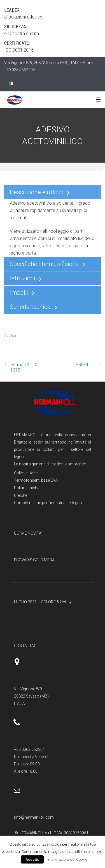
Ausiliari (11, 335)
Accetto (32, 859)
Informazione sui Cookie (67, 859)
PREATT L (85, 365)
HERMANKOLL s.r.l (35, 833)
